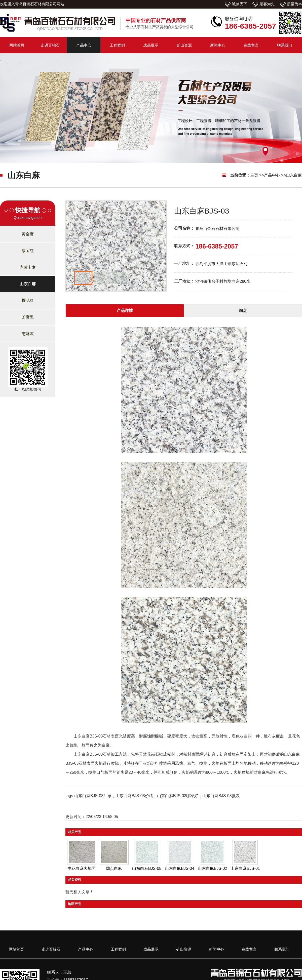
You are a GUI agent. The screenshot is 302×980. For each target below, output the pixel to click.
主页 (254, 175)
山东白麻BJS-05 (147, 868)
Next (160, 245)
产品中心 (272, 175)
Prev (72, 245)
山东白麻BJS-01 (245, 868)
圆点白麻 (114, 868)
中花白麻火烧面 (82, 868)
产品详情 (125, 311)
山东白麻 (294, 175)
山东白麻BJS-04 (179, 868)
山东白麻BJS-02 (212, 868)
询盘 (243, 311)
